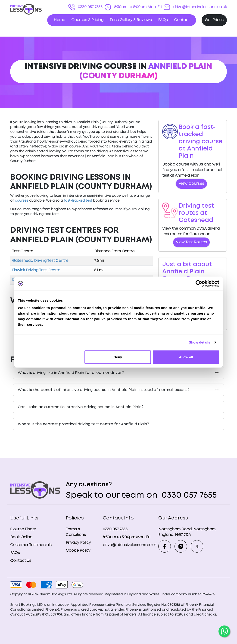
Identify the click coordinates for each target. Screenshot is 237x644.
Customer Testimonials (31, 545)
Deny (118, 357)
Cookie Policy (78, 551)
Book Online (21, 537)
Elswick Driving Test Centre (36, 270)
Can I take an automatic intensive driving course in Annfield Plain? (81, 407)
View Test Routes (191, 242)
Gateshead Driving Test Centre (40, 261)
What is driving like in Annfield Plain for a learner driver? (71, 373)
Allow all (186, 357)
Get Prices (214, 20)
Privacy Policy (78, 543)
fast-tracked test (78, 201)
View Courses (191, 184)
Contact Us (21, 561)
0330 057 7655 (90, 7)
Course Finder (23, 529)
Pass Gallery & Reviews (131, 20)
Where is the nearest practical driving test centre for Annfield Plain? (83, 424)
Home (59, 20)
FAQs (163, 20)
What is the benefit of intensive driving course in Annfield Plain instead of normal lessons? (104, 390)
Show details (200, 342)
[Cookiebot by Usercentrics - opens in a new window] (199, 284)
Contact (182, 20)
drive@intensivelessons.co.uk (200, 7)
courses (22, 201)
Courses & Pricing (87, 20)
